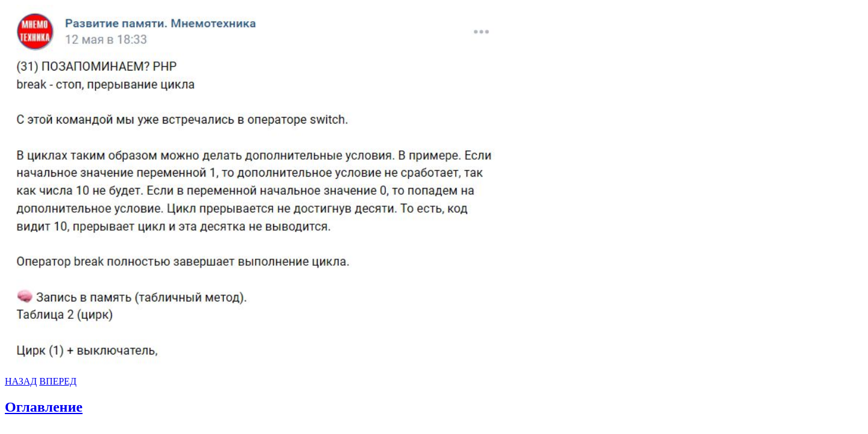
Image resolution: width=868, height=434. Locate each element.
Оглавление (44, 407)
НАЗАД (21, 381)
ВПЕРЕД (58, 381)
